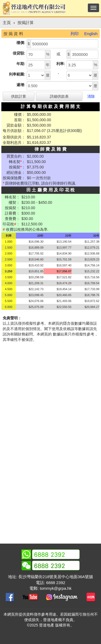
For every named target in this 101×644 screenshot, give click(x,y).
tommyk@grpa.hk (56, 588)
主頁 (7, 23)
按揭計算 (26, 23)
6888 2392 (56, 583)
